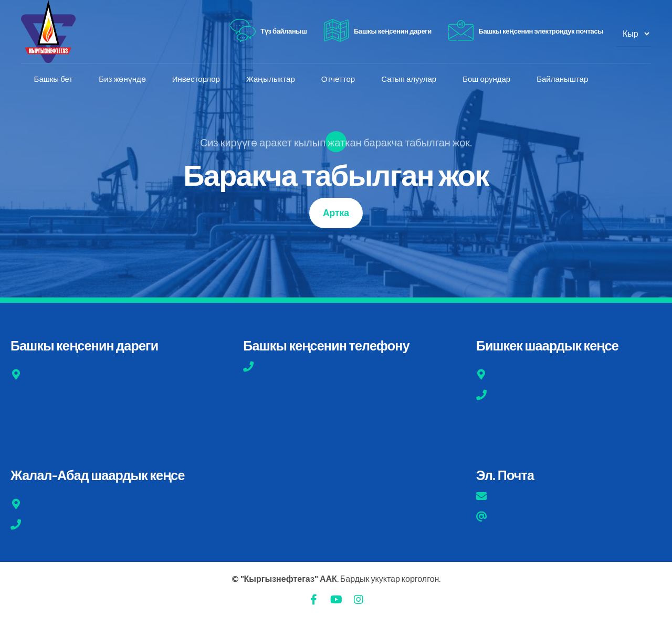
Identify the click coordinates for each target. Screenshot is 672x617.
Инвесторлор (196, 79)
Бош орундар (487, 79)
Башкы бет (54, 79)
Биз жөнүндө (123, 79)
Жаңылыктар (271, 79)
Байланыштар (563, 79)
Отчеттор (338, 79)
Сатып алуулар (409, 79)
